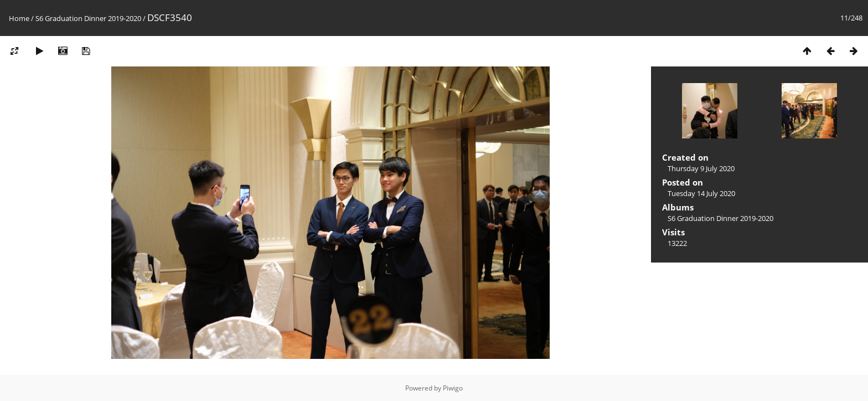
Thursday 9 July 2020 (701, 168)
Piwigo (453, 388)
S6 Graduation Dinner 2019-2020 (88, 18)
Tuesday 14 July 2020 (701, 193)
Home (19, 18)
